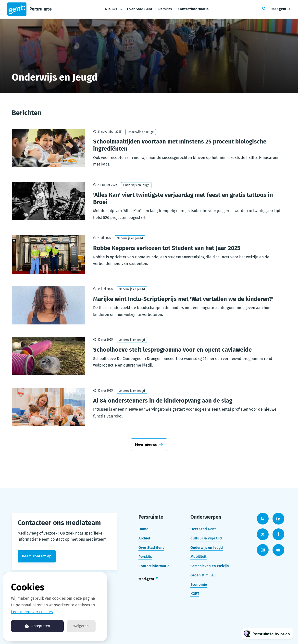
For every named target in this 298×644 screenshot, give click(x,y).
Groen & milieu (203, 575)
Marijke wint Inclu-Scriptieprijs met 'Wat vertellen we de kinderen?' (183, 299)
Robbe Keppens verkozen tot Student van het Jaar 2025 (167, 248)
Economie (199, 584)
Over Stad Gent (140, 9)
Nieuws (111, 9)
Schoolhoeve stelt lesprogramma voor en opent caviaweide (172, 350)
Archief (144, 538)
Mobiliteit (199, 557)
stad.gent (279, 9)
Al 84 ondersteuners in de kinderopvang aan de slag (163, 401)
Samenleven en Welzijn (210, 566)
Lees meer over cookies (32, 612)
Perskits (165, 9)
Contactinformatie (193, 9)
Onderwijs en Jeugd (141, 132)
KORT (195, 594)
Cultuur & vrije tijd (206, 538)
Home (143, 529)
